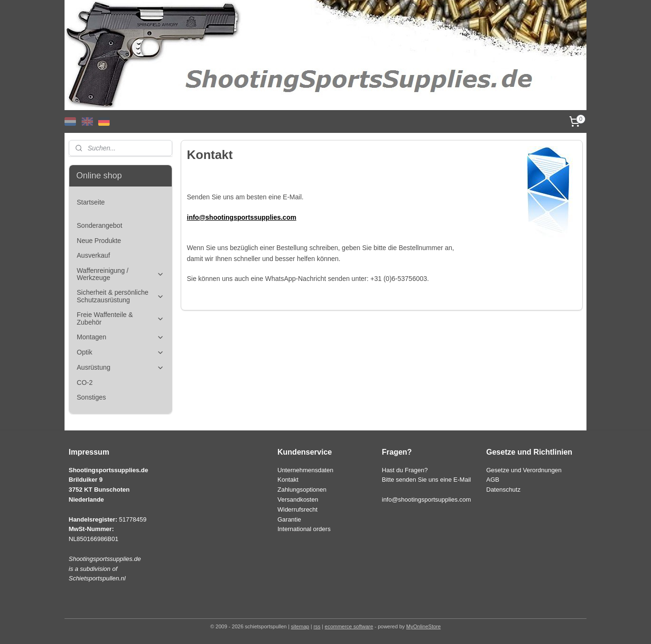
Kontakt (288, 480)
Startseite (91, 202)
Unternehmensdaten (306, 470)
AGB (493, 480)
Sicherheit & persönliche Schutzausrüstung (121, 296)
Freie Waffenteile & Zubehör (121, 318)
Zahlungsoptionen (302, 490)
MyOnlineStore (423, 626)
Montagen (121, 337)
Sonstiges (91, 397)
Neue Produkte (99, 241)
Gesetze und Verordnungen (524, 470)
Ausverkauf (93, 255)
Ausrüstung (121, 368)
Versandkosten (298, 499)
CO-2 (85, 383)
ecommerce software (349, 626)
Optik (121, 352)
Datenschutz (503, 490)
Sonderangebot (100, 225)
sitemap (300, 626)
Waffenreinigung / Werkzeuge (121, 274)
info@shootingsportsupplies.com (427, 499)
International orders (304, 529)
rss (317, 626)
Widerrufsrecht (298, 509)
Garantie (289, 519)
